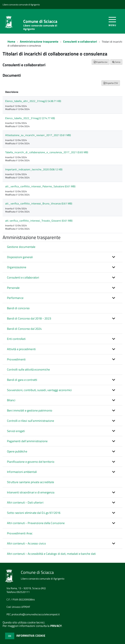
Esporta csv (101, 62)
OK (10, 636)
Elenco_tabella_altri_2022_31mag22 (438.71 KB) (33, 101)
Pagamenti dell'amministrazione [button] (27, 441)
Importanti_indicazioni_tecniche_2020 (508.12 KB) (34, 169)
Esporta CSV (111, 83)
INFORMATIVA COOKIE (31, 636)
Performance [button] (15, 298)
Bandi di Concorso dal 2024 (24, 329)
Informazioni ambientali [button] (22, 472)
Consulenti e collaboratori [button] (23, 277)
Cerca (116, 62)
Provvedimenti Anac (20, 533)
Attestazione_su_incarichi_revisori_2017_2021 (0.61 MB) (38, 135)
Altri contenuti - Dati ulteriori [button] (25, 502)
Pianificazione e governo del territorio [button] (31, 462)
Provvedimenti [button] (16, 359)
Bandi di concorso (18, 308)
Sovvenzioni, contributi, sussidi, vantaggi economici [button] (39, 390)
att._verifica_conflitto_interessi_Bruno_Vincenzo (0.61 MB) (39, 203)
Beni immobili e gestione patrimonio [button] (30, 410)
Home (11, 42)
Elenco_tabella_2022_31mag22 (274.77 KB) (30, 118)
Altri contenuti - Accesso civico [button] (26, 543)
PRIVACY (56, 626)
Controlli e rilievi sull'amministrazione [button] (31, 421)
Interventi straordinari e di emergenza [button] (31, 492)
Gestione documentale (21, 247)
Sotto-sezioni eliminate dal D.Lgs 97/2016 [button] (34, 513)
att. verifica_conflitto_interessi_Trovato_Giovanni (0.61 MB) (39, 221)
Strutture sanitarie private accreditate (31, 482)
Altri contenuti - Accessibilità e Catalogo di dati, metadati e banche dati (51, 554)
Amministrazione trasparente (39, 42)
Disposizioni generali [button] (20, 257)
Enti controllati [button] (16, 339)
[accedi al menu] (112, 21)
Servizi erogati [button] (16, 431)
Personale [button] (13, 288)
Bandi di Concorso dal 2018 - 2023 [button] (29, 318)
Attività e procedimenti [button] (21, 349)
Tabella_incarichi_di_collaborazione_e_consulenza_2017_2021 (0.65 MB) (47, 152)
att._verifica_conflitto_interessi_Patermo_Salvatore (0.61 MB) (40, 186)
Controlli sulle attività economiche (28, 369)
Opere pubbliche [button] (17, 451)
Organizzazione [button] (17, 267)
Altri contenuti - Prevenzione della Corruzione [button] (36, 523)
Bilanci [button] (11, 400)
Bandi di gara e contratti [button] (22, 380)
